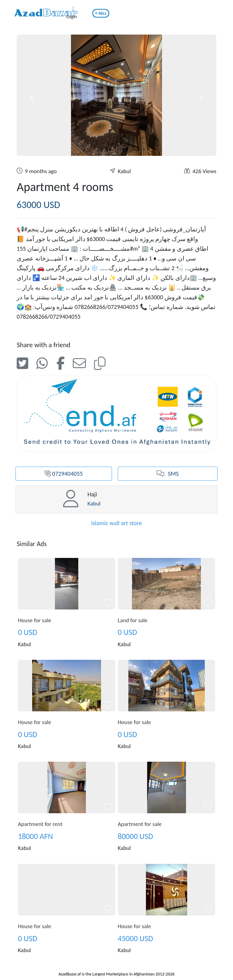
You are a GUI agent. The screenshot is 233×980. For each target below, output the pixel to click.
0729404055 (64, 474)
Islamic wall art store (116, 523)
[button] (32, 98)
